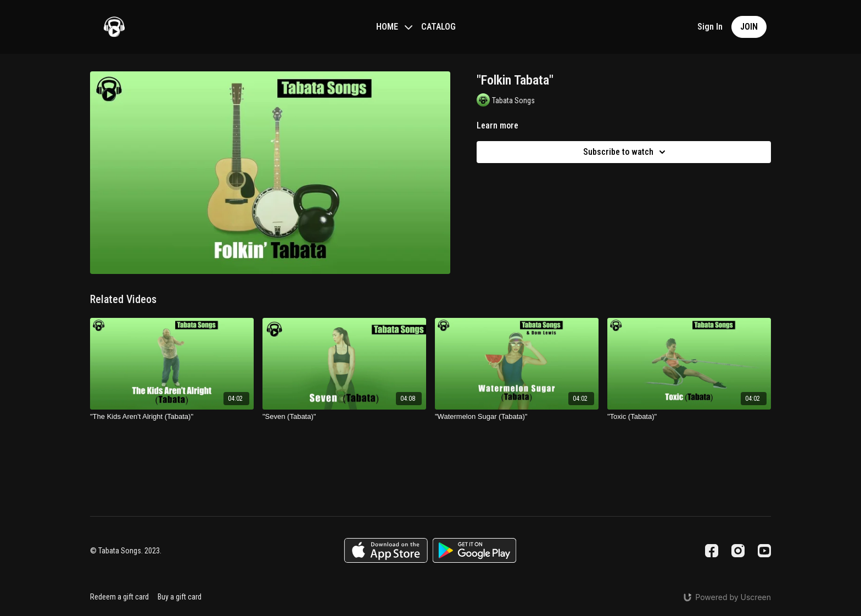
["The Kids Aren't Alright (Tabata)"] (172, 417)
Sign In (710, 27)
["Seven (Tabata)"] (344, 417)
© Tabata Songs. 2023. (126, 551)
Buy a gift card (180, 597)
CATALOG (438, 27)
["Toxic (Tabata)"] (689, 417)
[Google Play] (474, 550)
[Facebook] (712, 551)
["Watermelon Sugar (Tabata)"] (517, 417)
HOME (394, 27)
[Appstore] (386, 550)
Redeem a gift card (119, 597)
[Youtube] (764, 551)
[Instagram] (738, 551)
